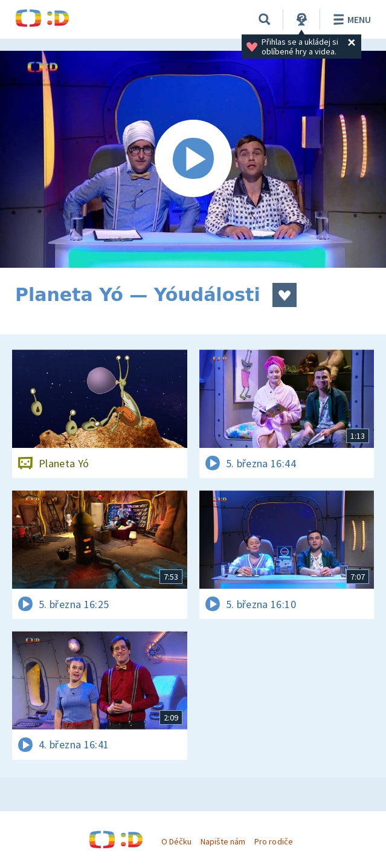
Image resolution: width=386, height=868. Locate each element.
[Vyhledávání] (265, 19)
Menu (350, 19)
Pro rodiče (273, 841)
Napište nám (223, 841)
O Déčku (176, 841)
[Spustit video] (193, 159)
